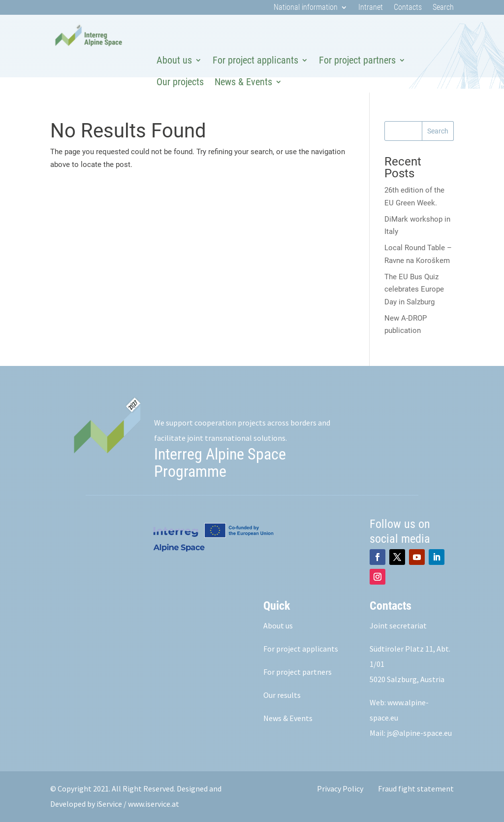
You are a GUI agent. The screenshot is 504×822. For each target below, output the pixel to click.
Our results (282, 695)
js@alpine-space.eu (419, 733)
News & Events (243, 82)
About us (174, 60)
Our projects (180, 82)
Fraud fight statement (416, 789)
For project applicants (255, 60)
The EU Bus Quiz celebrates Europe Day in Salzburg (414, 289)
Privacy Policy (340, 789)
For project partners (357, 60)
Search (443, 8)
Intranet (371, 8)
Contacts (408, 8)
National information (306, 8)
